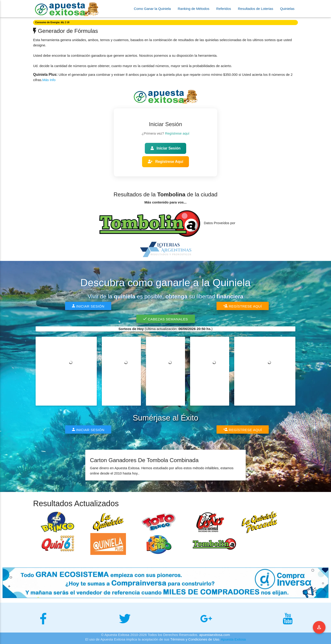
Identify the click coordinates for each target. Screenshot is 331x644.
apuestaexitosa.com (215, 635)
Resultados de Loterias (255, 9)
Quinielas (287, 9)
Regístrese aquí (177, 133)
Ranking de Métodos (194, 9)
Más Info (49, 80)
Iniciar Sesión (165, 148)
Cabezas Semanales (166, 319)
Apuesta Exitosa (233, 639)
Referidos (224, 9)
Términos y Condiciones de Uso (195, 639)
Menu (319, 627)
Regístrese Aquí (165, 162)
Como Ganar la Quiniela (152, 9)
